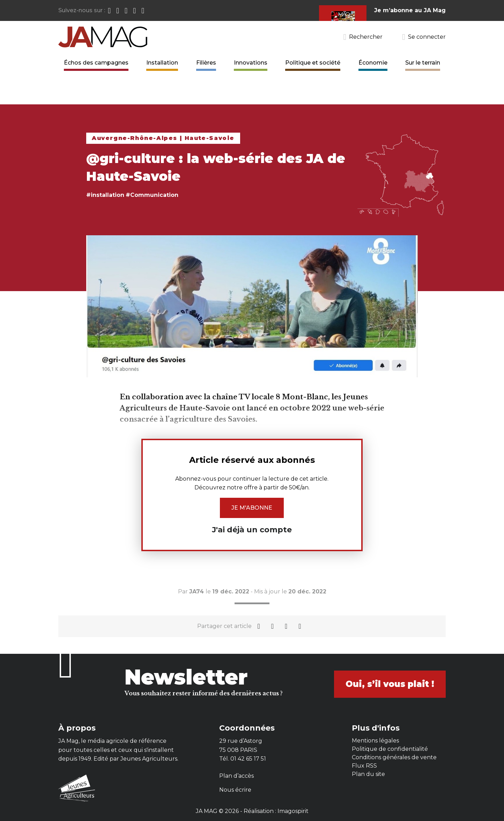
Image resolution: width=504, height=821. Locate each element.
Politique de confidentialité (390, 749)
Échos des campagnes (96, 63)
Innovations (251, 63)
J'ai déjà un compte (252, 530)
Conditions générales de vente (394, 757)
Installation (162, 63)
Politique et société (313, 63)
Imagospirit (293, 811)
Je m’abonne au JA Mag (410, 10)
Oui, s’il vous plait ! (390, 684)
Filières (206, 63)
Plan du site (368, 774)
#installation (105, 195)
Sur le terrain (423, 63)
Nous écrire (235, 790)
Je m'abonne (252, 508)
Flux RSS (364, 766)
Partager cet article (224, 626)
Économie (373, 63)
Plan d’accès (236, 776)
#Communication (152, 195)
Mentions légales (375, 741)
